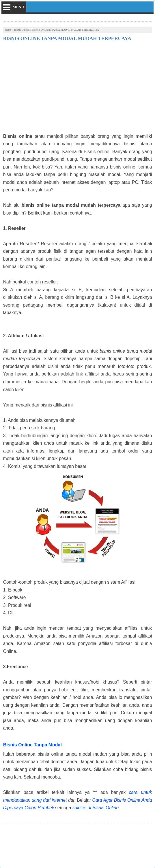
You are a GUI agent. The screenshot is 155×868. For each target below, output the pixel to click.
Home (8, 30)
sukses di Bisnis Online (96, 808)
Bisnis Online (22, 30)
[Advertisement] (78, 89)
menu (18, 7)
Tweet (9, 844)
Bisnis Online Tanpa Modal (32, 745)
